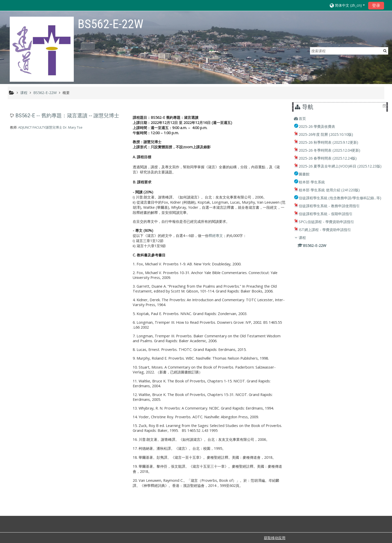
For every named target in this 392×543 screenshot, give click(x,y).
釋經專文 (216, 236)
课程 (306, 252)
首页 (306, 118)
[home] (42, 49)
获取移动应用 (275, 538)
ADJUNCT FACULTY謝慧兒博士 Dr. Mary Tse (50, 127)
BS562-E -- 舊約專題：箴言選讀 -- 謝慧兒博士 (67, 116)
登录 (376, 5)
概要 (66, 93)
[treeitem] (341, 119)
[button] (347, 5)
